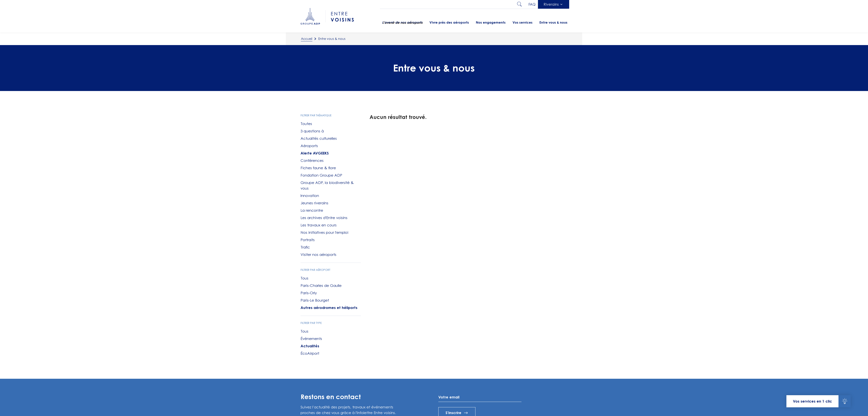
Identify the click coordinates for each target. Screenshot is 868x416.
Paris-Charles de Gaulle (321, 286)
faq (532, 4)
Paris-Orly (309, 293)
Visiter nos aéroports (318, 255)
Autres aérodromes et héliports (329, 308)
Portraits (308, 240)
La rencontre (312, 210)
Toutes (306, 124)
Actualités (310, 346)
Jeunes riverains (314, 203)
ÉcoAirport (310, 353)
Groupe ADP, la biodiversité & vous (327, 185)
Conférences (312, 161)
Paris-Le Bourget (315, 300)
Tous (304, 278)
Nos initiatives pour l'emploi (324, 232)
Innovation (310, 196)
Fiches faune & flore (318, 168)
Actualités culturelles (319, 138)
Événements (311, 339)
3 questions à (312, 131)
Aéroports (309, 146)
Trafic (305, 247)
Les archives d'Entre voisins (324, 218)
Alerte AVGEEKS (315, 153)
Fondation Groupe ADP (321, 175)
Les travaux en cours (319, 225)
